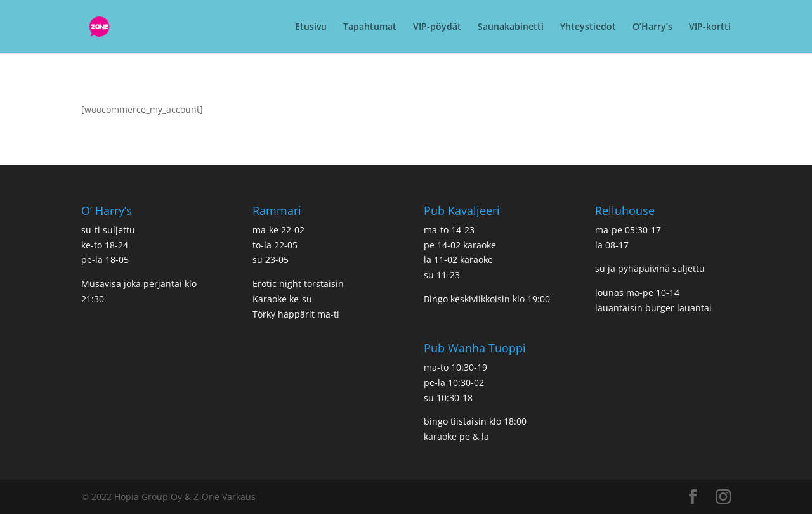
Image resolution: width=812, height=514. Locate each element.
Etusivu (311, 27)
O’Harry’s (652, 27)
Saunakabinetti (511, 27)
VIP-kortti (710, 27)
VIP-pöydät (437, 27)
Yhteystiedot (588, 27)
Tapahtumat (370, 27)
